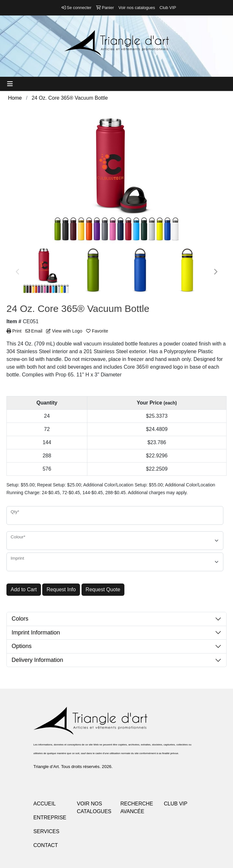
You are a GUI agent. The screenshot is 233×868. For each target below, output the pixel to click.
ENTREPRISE (50, 818)
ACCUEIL (45, 804)
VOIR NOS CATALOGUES (94, 808)
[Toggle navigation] (10, 84)
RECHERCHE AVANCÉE (137, 808)
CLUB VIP (176, 804)
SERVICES (47, 831)
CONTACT (46, 845)
